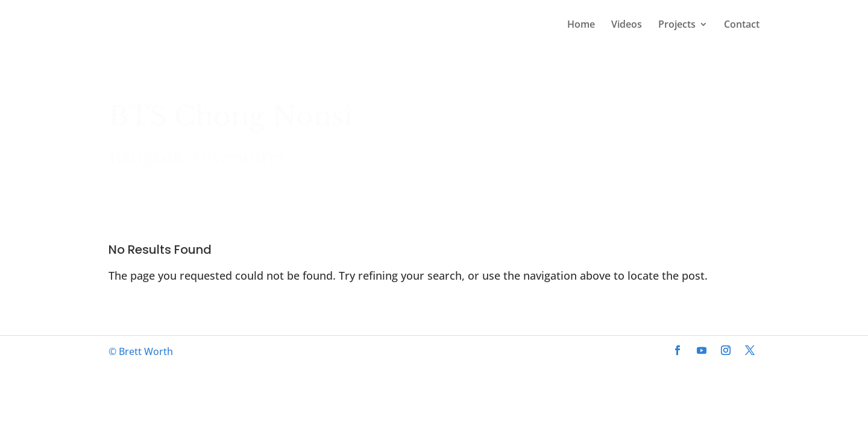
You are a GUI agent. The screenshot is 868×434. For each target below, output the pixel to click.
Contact (742, 25)
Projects (677, 25)
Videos (627, 25)
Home (581, 25)
